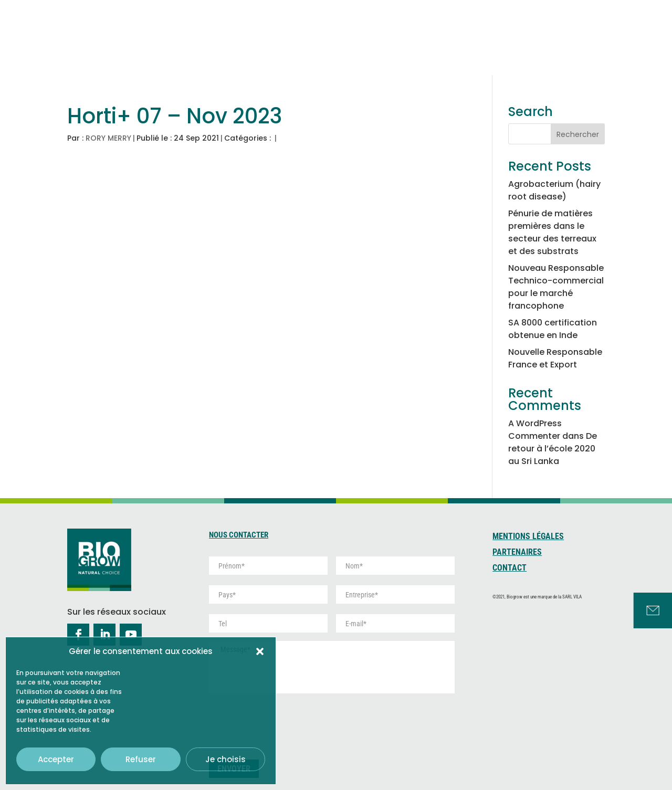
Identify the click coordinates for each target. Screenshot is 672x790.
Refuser (141, 759)
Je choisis (225, 759)
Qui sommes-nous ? (295, 34)
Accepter (56, 759)
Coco (382, 39)
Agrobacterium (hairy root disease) (554, 190)
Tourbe (437, 39)
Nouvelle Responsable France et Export (555, 358)
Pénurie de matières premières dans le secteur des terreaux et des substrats (552, 232)
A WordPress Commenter (535, 430)
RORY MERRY (108, 138)
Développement (513, 39)
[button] (260, 651)
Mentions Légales (528, 537)
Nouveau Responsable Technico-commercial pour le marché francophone (556, 287)
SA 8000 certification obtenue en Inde (553, 329)
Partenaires (517, 553)
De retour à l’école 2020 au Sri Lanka (553, 449)
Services (586, 34)
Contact (510, 568)
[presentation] (289, 722)
